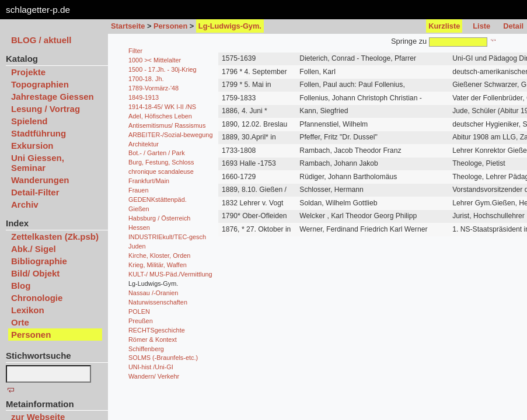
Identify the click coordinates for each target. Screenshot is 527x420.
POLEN (139, 311)
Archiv (25, 204)
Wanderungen (40, 180)
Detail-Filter (35, 192)
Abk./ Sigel (34, 249)
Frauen (138, 190)
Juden (137, 246)
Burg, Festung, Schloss (161, 162)
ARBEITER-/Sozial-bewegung (170, 135)
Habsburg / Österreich (159, 218)
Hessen (139, 228)
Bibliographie (39, 261)
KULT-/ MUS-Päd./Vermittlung (170, 274)
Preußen (141, 321)
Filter (135, 51)
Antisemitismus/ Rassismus (167, 125)
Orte (20, 322)
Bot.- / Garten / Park (157, 153)
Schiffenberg (146, 349)
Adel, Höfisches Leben (160, 116)
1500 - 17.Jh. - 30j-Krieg (163, 69)
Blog (21, 286)
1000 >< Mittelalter (155, 60)
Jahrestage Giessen (53, 97)
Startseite (128, 26)
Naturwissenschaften (158, 302)
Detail (513, 26)
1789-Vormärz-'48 (153, 88)
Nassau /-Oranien (153, 293)
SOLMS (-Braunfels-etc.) (163, 358)
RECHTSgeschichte (157, 330)
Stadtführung (39, 133)
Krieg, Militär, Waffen (158, 265)
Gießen (139, 209)
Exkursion (32, 146)
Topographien (40, 84)
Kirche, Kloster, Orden (159, 256)
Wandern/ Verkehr (154, 376)
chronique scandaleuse (161, 171)
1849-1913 (144, 97)
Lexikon (28, 310)
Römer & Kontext (153, 339)
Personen (170, 26)
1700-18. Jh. (146, 79)
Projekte (28, 72)
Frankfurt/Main (149, 181)
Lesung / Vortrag (46, 109)
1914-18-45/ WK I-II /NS (162, 107)
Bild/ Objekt (35, 273)
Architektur (144, 144)
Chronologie (37, 298)
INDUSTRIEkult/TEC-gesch (167, 237)
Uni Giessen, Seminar (38, 163)
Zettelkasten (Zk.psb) (55, 237)
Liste (481, 26)
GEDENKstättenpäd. (158, 199)
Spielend (29, 121)
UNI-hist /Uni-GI (151, 367)
